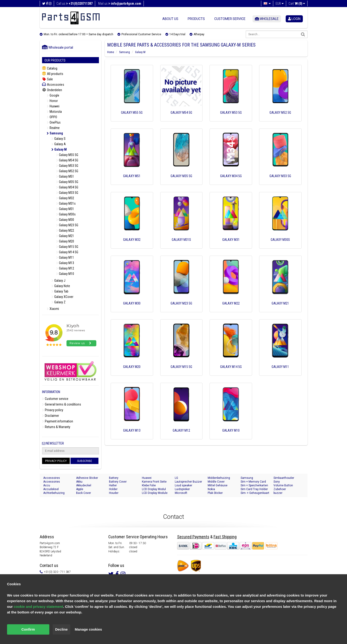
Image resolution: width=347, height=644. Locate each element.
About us (170, 19)
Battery (114, 478)
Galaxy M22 (65, 230)
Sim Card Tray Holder (254, 489)
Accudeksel (51, 489)
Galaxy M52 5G (67, 171)
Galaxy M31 (65, 209)
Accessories (53, 84)
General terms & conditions (62, 404)
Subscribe (85, 461)
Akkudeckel (84, 485)
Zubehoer (280, 489)
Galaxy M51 (65, 176)
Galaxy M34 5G (67, 187)
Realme (53, 128)
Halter (113, 485)
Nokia (211, 489)
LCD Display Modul (154, 489)
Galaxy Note (61, 286)
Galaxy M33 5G (67, 193)
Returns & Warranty (56, 427)
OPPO (52, 117)
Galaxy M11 (65, 258)
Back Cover (84, 493)
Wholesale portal (58, 47)
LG (176, 478)
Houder (114, 493)
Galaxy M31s (66, 203)
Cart (297, 4)
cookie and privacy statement (38, 607)
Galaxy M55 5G (67, 155)
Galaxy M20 (65, 241)
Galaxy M (59, 149)
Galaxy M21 (65, 236)
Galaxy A (59, 144)
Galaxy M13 (65, 263)
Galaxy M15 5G (67, 247)
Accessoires (52, 478)
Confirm (28, 629)
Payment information (58, 421)
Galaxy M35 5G (67, 182)
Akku (79, 482)
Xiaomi (53, 309)
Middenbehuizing (219, 478)
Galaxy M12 (65, 268)
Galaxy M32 (65, 198)
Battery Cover (118, 482)
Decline (61, 629)
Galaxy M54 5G (67, 160)
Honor (52, 101)
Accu (47, 485)
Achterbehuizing (54, 493)
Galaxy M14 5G (67, 252)
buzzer (278, 493)
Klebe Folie (149, 485)
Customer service (230, 19)
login (294, 19)
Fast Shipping (225, 537)
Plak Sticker (215, 493)
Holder (113, 489)
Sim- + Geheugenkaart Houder (255, 493)
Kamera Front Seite (154, 482)
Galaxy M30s (66, 214)
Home (111, 52)
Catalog (50, 68)
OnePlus (54, 122)
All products (53, 74)
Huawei (53, 106)
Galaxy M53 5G (67, 166)
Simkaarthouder (284, 478)
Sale (47, 79)
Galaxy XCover (62, 297)
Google (53, 95)
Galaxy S (58, 139)
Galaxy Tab (60, 291)
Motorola (54, 112)
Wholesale (267, 19)
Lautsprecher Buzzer (188, 482)
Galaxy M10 (65, 274)
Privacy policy (53, 410)
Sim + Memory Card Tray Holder (253, 482)
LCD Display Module (155, 493)
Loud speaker (183, 485)
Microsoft (181, 493)
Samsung (55, 133)
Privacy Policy (56, 461)
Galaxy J (58, 281)
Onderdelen (52, 90)
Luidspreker (182, 489)
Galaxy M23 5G (67, 225)
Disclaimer (51, 416)
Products (196, 19)
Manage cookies (88, 629)
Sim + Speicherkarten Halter (254, 486)
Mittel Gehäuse (218, 485)
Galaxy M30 (65, 220)
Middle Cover (216, 482)
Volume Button (283, 485)
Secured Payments (193, 537)
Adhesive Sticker (87, 478)
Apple (80, 489)
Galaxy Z (58, 302)
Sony (277, 482)
